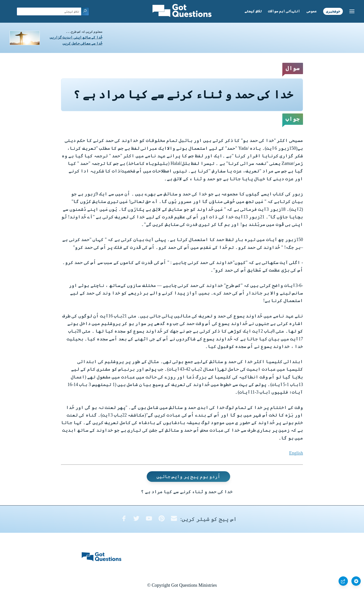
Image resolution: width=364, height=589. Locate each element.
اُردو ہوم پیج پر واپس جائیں (189, 477)
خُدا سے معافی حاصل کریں (82, 43)
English (296, 453)
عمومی (312, 11)
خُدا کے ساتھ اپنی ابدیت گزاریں (76, 37)
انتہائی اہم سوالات (284, 11)
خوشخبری (333, 11)
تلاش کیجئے (253, 11)
